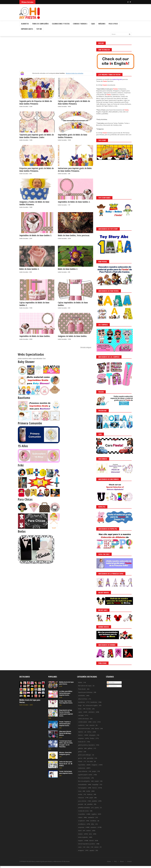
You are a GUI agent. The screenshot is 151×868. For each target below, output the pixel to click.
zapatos (92, 850)
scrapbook (81, 821)
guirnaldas (90, 758)
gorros (80, 758)
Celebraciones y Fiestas (61, 24)
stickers (89, 831)
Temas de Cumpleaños (40, 24)
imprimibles (82, 765)
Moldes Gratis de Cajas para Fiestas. (30, 701)
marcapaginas (82, 788)
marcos (94, 788)
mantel (97, 781)
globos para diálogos (85, 755)
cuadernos (81, 725)
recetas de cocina (83, 811)
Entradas (111, 683)
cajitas (80, 712)
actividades (82, 696)
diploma (81, 732)
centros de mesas (83, 719)
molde (88, 791)
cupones (92, 725)
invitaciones (82, 768)
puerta (97, 808)
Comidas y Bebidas (80, 24)
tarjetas (80, 834)
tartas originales (83, 837)
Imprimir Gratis (27, 29)
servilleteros (82, 824)
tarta (90, 834)
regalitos (94, 814)
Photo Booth (82, 689)
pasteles (94, 801)
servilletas (93, 821)
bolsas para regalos (92, 705)
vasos (80, 847)
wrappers (81, 850)
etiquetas (81, 738)
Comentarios (112, 686)
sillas (92, 824)
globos (80, 752)
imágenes (94, 765)
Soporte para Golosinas (85, 692)
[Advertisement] (56, 56)
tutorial (91, 841)
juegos (94, 771)
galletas (90, 748)
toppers (81, 841)
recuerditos (82, 814)
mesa (80, 791)
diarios (97, 729)
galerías (80, 748)
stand (80, 831)
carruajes (81, 715)
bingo (80, 705)
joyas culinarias (83, 771)
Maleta (80, 682)
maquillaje (95, 785)
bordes (89, 709)
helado (80, 761)
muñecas (90, 794)
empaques (92, 735)
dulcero (80, 735)
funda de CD (82, 742)
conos (94, 722)
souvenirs (93, 827)
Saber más (132, 861)
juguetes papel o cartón (85, 775)
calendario (91, 712)
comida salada (83, 722)
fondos (92, 738)
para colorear (82, 801)
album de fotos (83, 699)
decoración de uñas (84, 729)
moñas (80, 794)
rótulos (80, 817)
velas (88, 847)
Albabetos (25, 24)
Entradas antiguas (86, 347)
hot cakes (90, 761)
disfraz (89, 732)
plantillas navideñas (84, 808)
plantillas (90, 804)
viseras (96, 847)
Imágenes (102, 24)
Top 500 (39, 29)
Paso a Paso (113, 24)
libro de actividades (84, 778)
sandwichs (91, 817)
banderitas (94, 702)
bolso (80, 709)
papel (91, 798)
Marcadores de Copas (85, 686)
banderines (82, 702)
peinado (81, 804)
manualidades (82, 785)
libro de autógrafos (84, 781)
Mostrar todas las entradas (75, 73)
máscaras (81, 798)
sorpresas (81, 827)
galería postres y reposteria (86, 745)
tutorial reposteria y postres (87, 844)
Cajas (93, 24)
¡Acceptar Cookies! (119, 861)
